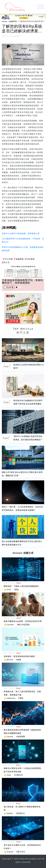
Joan (9, 775)
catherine (11, 698)
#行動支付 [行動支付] (19, 775)
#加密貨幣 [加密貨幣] (21, 737)
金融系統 (20, 259)
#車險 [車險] (21, 698)
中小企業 (9, 259)
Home (5, 21)
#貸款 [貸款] (16, 589)
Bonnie (10, 660)
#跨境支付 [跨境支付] (20, 813)
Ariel (9, 589)
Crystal (10, 852)
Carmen (10, 625)
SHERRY (17, 36)
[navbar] (41, 7)
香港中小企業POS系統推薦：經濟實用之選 (21, 233)
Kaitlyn (10, 813)
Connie (10, 737)
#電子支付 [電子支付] (21, 852)
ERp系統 (31, 259)
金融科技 (13, 21)
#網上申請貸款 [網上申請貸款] (23, 625)
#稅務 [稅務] (19, 660)
